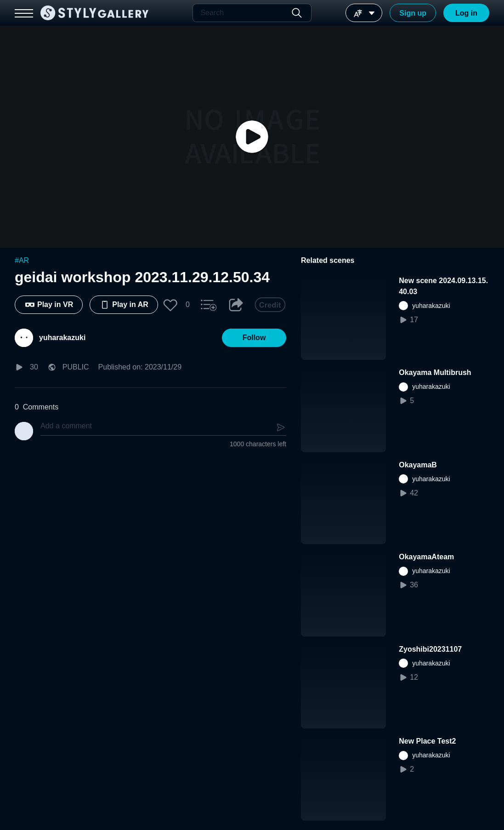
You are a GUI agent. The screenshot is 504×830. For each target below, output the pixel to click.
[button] (170, 305)
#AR (22, 260)
